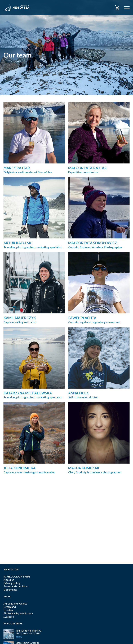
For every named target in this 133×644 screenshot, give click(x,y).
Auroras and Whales (15, 603)
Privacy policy (12, 583)
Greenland (10, 607)
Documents (10, 590)
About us (9, 580)
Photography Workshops (18, 613)
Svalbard (9, 617)
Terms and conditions (16, 586)
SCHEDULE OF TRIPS (17, 576)
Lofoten (8, 610)
